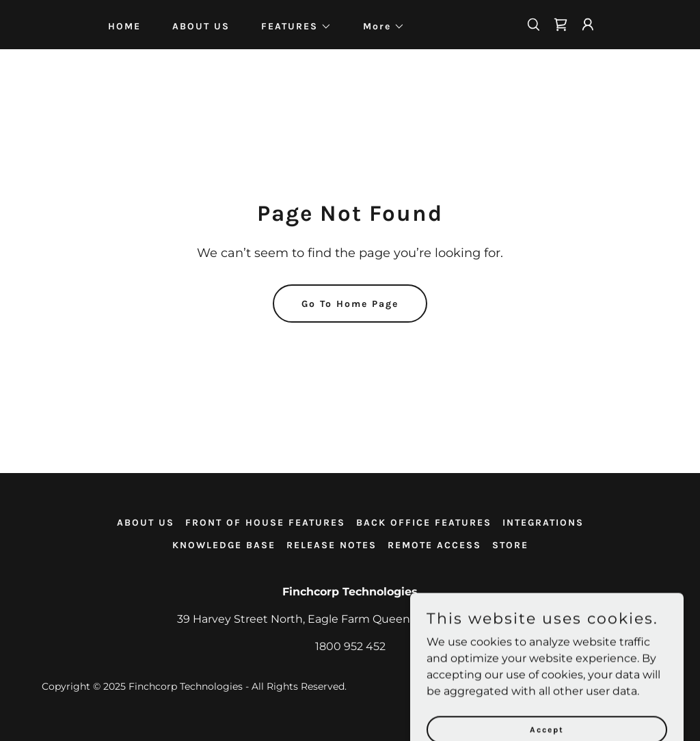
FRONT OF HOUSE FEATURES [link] (265, 523)
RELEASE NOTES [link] (332, 545)
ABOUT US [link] (201, 26)
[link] (561, 25)
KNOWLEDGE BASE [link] (224, 545)
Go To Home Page (350, 304)
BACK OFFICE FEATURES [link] (424, 523)
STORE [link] (510, 545)
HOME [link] (124, 26)
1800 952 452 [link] (350, 646)
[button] (292, 27)
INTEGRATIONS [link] (543, 523)
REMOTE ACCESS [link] (434, 545)
